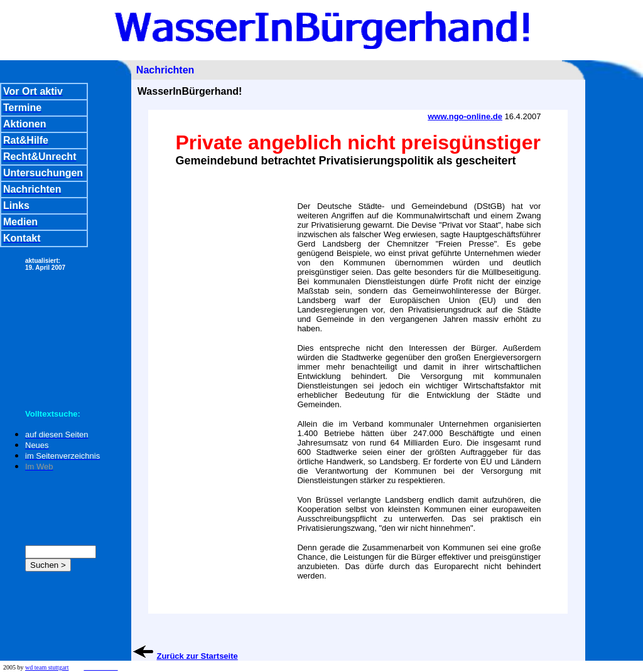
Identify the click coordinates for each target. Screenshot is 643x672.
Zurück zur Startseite (197, 656)
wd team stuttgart (47, 667)
